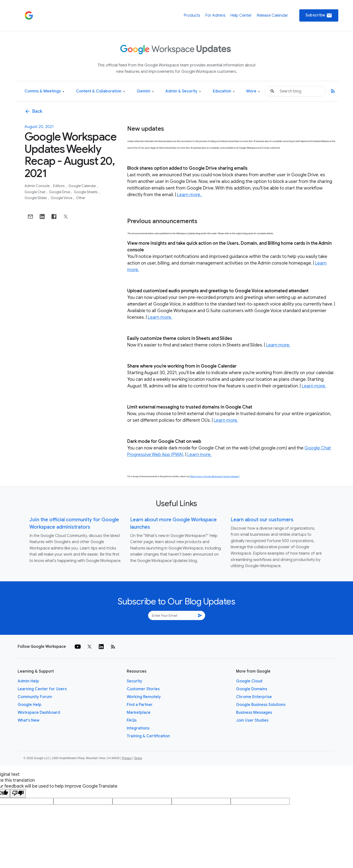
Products (192, 15)
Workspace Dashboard (39, 713)
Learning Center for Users (42, 689)
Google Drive (60, 192)
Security (134, 681)
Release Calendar (272, 15)
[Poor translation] (18, 793)
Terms (138, 758)
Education (224, 91)
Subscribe (319, 15)
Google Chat (35, 192)
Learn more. (190, 195)
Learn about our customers (262, 520)
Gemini (145, 91)
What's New (29, 720)
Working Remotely (144, 697)
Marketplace (139, 713)
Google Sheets (86, 192)
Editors (59, 186)
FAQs (132, 720)
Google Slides (36, 198)
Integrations (138, 728)
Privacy (127, 758)
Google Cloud (249, 681)
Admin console (37, 186)
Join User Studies (252, 720)
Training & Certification (148, 736)
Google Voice (62, 198)
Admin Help (28, 681)
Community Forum (35, 697)
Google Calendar (83, 186)
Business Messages (254, 713)
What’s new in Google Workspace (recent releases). (215, 476)
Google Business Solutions (261, 705)
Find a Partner (140, 705)
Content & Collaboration (100, 91)
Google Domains (252, 689)
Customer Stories (143, 689)
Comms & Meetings (44, 91)
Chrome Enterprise (254, 697)
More (253, 91)
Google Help (30, 705)
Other (81, 198)
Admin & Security (183, 91)
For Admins (215, 15)
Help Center (241, 15)
